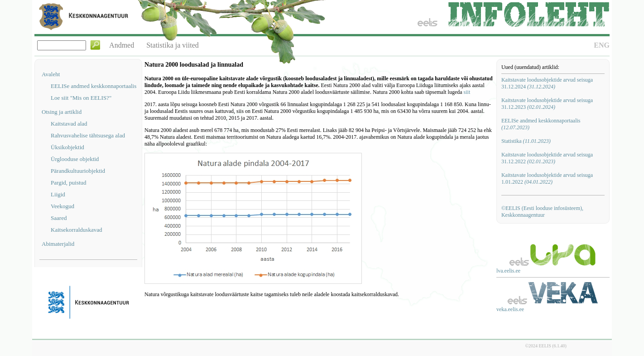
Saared (59, 218)
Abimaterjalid (58, 244)
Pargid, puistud (69, 183)
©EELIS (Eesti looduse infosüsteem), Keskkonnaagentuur (542, 212)
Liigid (58, 194)
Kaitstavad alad (69, 124)
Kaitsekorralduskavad (76, 230)
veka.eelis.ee (510, 309)
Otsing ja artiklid (62, 112)
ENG (602, 45)
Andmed (122, 45)
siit (467, 92)
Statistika (526, 141)
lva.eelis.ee (508, 271)
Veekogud (62, 206)
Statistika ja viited (173, 45)
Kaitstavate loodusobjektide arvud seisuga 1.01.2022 (547, 178)
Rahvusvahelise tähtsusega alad (88, 135)
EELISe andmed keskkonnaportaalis (94, 86)
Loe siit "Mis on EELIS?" (81, 98)
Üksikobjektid (67, 147)
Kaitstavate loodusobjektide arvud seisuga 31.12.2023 (547, 104)
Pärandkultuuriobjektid (78, 171)
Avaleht (51, 74)
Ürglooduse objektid (75, 159)
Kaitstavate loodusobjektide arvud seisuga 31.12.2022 (547, 158)
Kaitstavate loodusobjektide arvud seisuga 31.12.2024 (547, 83)
